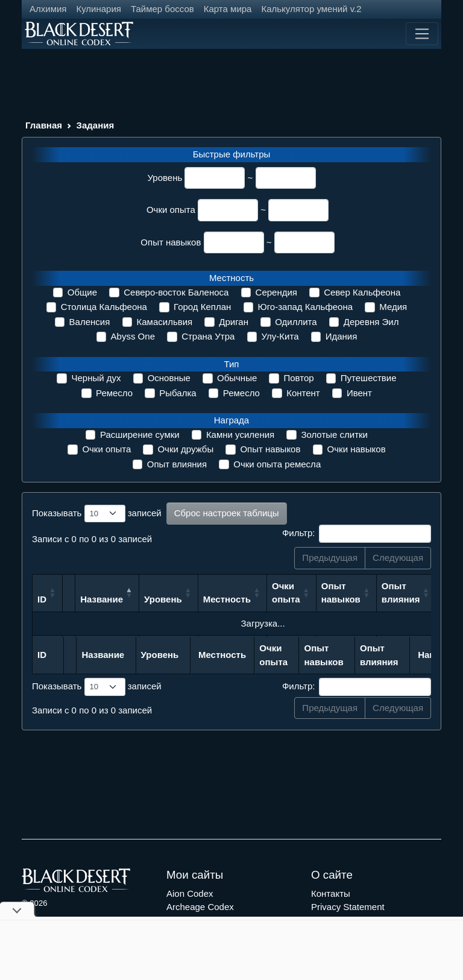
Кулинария (99, 9)
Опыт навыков (171, 242)
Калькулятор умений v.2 (311, 9)
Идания (342, 336)
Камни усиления (240, 435)
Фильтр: (357, 534)
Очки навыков (357, 449)
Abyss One (133, 336)
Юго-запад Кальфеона (306, 307)
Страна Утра (208, 336)
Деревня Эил (371, 322)
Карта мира (228, 9)
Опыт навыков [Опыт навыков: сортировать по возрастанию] (341, 593)
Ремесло (114, 393)
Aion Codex (190, 893)
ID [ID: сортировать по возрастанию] (42, 599)
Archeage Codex (200, 907)
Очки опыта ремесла (277, 464)
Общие (82, 292)
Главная (44, 125)
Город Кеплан (202, 307)
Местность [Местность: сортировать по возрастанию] (227, 599)
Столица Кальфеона (104, 307)
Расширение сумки (140, 435)
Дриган (234, 322)
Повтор (298, 378)
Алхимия (48, 9)
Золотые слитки (334, 435)
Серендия (276, 292)
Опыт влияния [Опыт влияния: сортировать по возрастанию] (401, 593)
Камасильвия (165, 322)
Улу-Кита (280, 336)
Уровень (165, 178)
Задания (96, 125)
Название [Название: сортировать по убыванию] (102, 599)
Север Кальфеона (362, 292)
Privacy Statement (348, 907)
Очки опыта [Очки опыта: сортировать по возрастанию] (286, 593)
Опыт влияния (177, 464)
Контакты (331, 893)
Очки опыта (171, 210)
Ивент (359, 393)
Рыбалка (178, 393)
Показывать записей (97, 514)
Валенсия (90, 322)
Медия (393, 307)
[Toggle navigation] (422, 34)
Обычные (237, 378)
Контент (303, 393)
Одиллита (296, 322)
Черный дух (96, 378)
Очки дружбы (185, 449)
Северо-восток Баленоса (176, 292)
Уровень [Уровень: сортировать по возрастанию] (163, 599)
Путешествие (369, 378)
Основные (169, 378)
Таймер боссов (162, 9)
